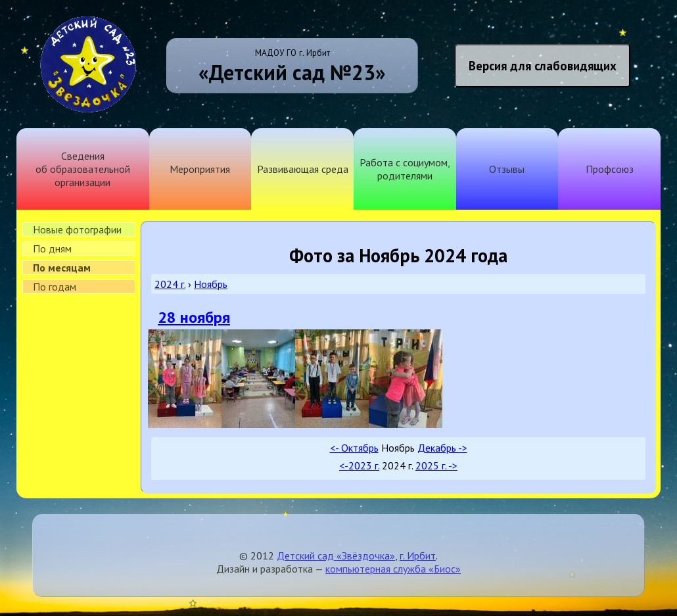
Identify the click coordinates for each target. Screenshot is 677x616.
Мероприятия (200, 169)
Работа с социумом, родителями (405, 169)
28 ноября (194, 317)
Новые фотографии (77, 229)
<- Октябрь (354, 448)
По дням (52, 249)
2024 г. (170, 284)
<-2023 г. (359, 465)
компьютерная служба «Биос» (393, 569)
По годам (55, 287)
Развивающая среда (303, 169)
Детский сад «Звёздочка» (336, 556)
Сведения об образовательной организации (83, 169)
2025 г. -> (436, 465)
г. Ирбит (418, 556)
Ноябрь (211, 284)
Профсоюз (610, 169)
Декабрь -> (442, 448)
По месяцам (62, 268)
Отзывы (507, 169)
